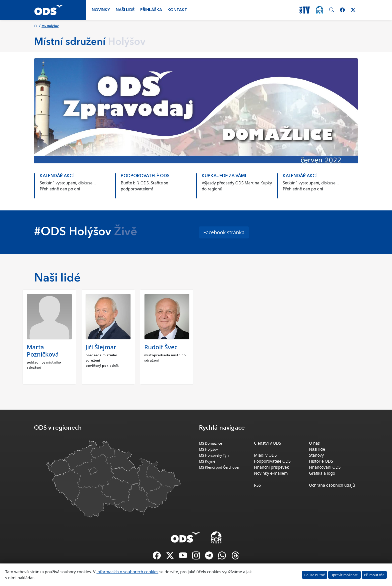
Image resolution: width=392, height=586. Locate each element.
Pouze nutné (315, 575)
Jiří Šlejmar (101, 347)
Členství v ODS (267, 443)
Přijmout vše (374, 575)
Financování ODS (325, 467)
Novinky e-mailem (271, 473)
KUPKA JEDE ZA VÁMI (224, 176)
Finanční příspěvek (271, 467)
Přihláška (151, 10)
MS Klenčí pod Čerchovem (220, 467)
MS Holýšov (50, 26)
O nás (314, 443)
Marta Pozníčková (43, 351)
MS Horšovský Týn (214, 455)
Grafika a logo (322, 473)
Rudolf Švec (161, 347)
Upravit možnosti (344, 575)
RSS (257, 485)
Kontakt (177, 10)
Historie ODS (321, 461)
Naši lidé (125, 10)
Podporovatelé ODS (272, 461)
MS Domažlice (210, 443)
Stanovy (316, 455)
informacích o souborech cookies (127, 572)
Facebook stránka (224, 232)
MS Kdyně (207, 461)
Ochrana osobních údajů (332, 485)
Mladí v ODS (265, 455)
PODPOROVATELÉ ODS (145, 176)
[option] (74, 183)
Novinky (101, 10)
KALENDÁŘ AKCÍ (57, 176)
